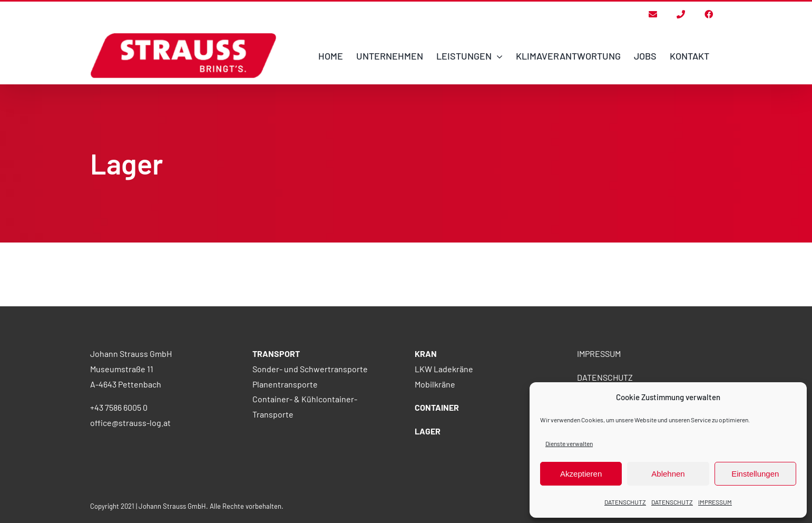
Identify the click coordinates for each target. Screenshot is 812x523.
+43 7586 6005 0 (119, 464)
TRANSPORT (276, 410)
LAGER (428, 487)
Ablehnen (668, 474)
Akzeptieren (581, 474)
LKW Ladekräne (444, 425)
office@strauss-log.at (130, 479)
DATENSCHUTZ (625, 502)
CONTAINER (437, 464)
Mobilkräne (435, 440)
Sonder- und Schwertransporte (310, 425)
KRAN (426, 410)
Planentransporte (285, 440)
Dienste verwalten (569, 443)
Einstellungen (755, 474)
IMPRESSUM (715, 502)
